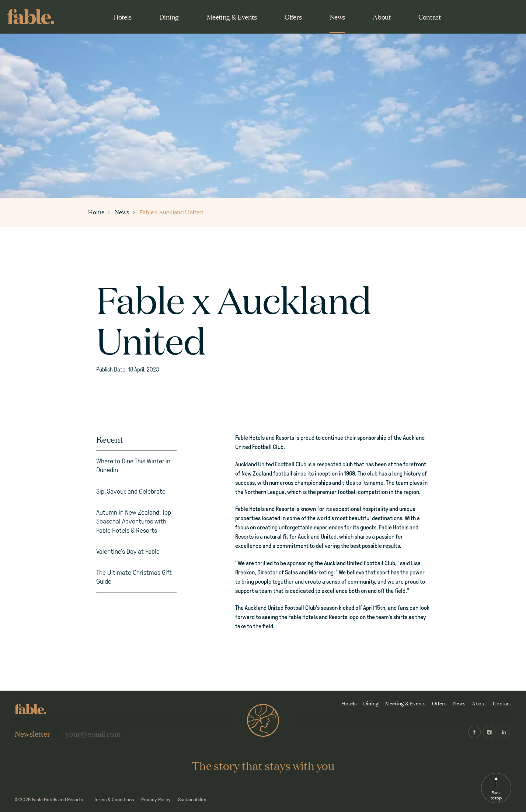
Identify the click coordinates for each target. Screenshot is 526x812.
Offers (293, 17)
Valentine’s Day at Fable (128, 552)
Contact (429, 17)
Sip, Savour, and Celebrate (131, 491)
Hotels (122, 17)
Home (97, 212)
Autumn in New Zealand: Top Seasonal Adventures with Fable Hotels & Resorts (134, 521)
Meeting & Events (232, 17)
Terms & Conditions (114, 800)
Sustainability (192, 800)
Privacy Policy (156, 800)
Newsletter (33, 733)
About (382, 17)
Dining (169, 17)
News (337, 17)
